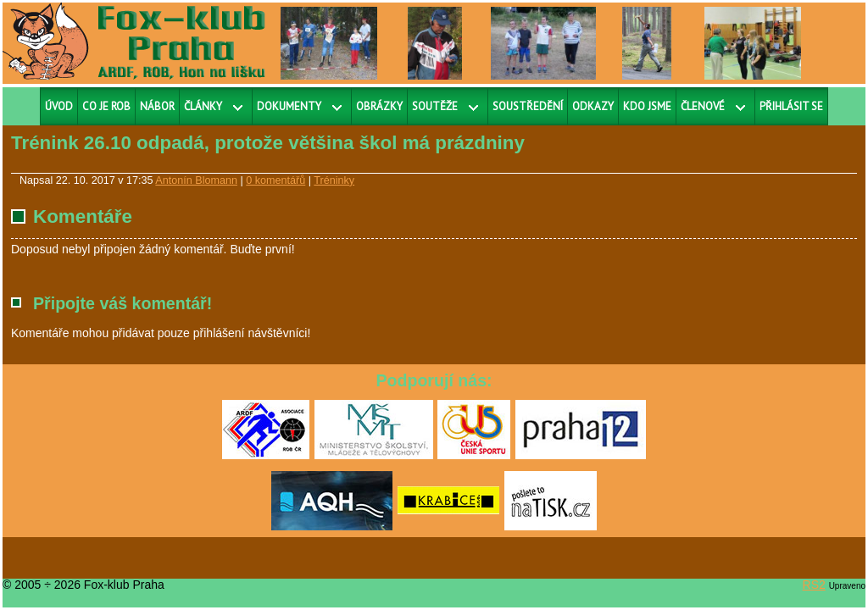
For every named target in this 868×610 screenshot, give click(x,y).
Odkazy (593, 106)
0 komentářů (275, 180)
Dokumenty (289, 106)
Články (203, 106)
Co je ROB (106, 106)
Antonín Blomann (196, 180)
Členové (703, 106)
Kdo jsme (647, 106)
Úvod (59, 106)
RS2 (814, 585)
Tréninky (334, 180)
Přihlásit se (791, 106)
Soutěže (435, 106)
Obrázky (379, 106)
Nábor (157, 106)
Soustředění (528, 106)
